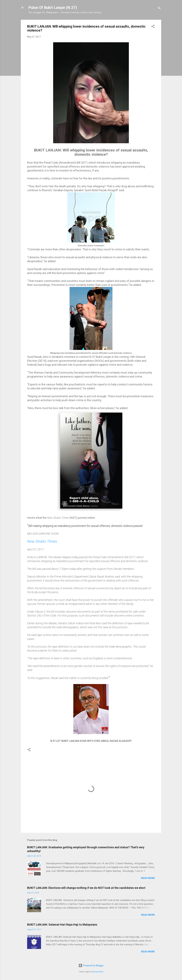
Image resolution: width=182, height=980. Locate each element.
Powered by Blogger (91, 965)
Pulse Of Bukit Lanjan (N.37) (53, 8)
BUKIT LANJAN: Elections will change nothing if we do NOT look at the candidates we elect (86, 888)
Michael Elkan (98, 972)
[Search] (159, 9)
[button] (153, 27)
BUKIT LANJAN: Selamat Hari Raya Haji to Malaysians (62, 925)
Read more (148, 878)
